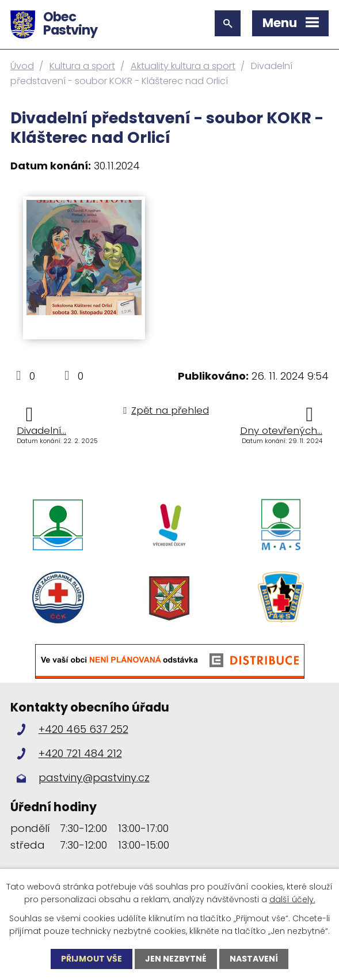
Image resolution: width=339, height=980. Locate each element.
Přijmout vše (92, 959)
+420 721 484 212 (80, 753)
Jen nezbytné (176, 959)
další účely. (292, 899)
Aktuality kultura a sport (183, 66)
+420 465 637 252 (83, 729)
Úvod (22, 66)
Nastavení (254, 959)
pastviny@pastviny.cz (94, 777)
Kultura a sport (82, 66)
